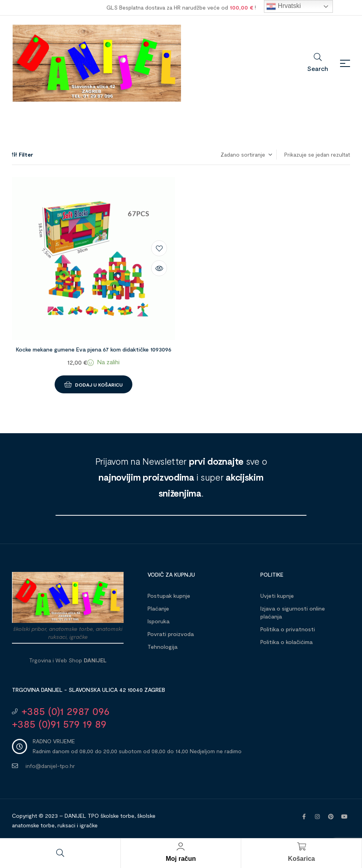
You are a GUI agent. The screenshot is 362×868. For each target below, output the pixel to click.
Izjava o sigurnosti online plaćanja (293, 612)
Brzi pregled (159, 268)
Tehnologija (162, 647)
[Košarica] (301, 846)
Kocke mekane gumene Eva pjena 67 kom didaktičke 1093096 (94, 349)
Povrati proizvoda (171, 634)
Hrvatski (283, 6)
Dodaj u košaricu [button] (99, 385)
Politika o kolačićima (286, 642)
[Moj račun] (181, 846)
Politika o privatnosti (288, 629)
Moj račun (181, 859)
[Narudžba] (246, 155)
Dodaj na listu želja (159, 248)
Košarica (301, 859)
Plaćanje (158, 608)
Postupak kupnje (169, 596)
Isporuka (158, 621)
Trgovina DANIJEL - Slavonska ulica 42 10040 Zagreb (89, 690)
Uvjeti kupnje (277, 596)
